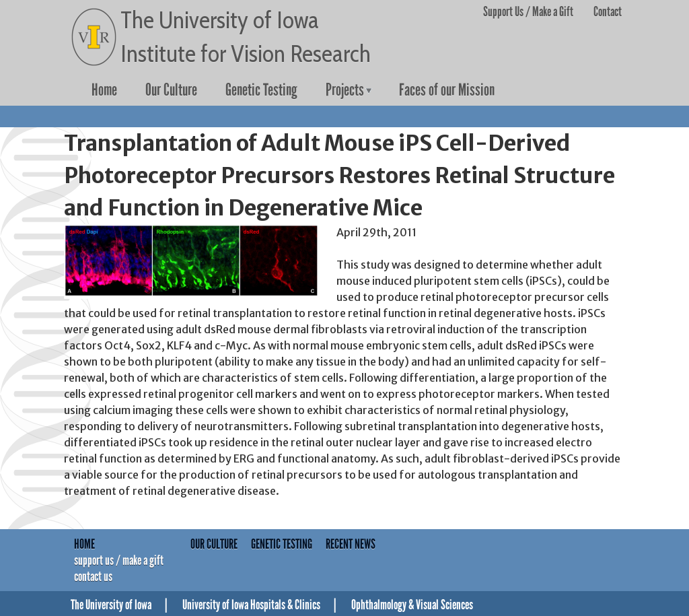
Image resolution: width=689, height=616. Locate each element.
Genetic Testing (261, 90)
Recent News (351, 544)
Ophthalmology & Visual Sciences (412, 605)
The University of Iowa (111, 605)
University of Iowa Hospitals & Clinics (251, 605)
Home (104, 90)
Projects (345, 90)
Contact (608, 11)
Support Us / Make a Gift (528, 11)
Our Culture (171, 90)
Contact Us (93, 576)
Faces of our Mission (447, 90)
